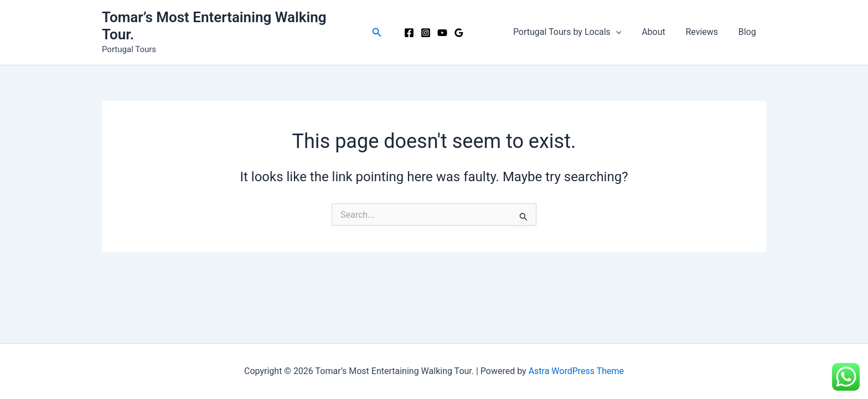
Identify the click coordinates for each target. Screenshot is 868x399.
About (660, 32)
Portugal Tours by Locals (576, 32)
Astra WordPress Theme (576, 371)
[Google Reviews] (459, 33)
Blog (748, 32)
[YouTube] (442, 33)
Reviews (706, 32)
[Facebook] (409, 33)
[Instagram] (426, 33)
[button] (377, 32)
